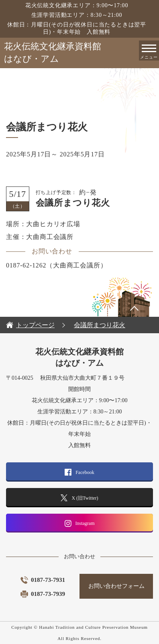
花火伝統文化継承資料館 (82, 53)
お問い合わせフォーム (116, 586)
